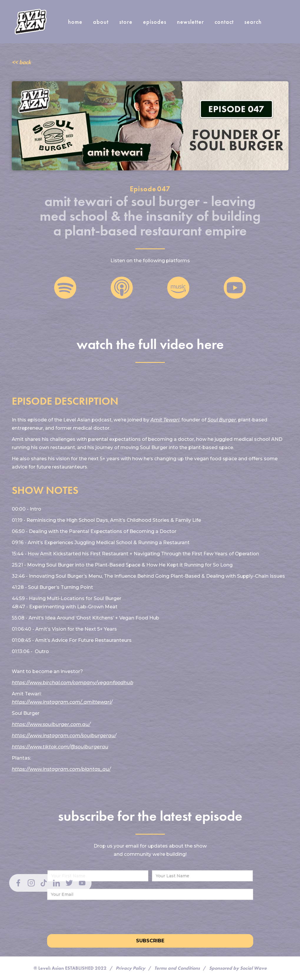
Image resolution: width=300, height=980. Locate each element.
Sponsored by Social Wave (238, 968)
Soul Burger (222, 420)
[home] (31, 22)
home (75, 22)
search (253, 22)
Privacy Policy (130, 968)
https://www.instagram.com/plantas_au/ (61, 769)
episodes (155, 22)
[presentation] (150, 916)
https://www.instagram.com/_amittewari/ (62, 702)
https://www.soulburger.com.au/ (51, 724)
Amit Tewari (165, 420)
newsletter (190, 22)
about (101, 22)
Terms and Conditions (177, 968)
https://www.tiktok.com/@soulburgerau (60, 747)
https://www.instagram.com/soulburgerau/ (64, 736)
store (126, 22)
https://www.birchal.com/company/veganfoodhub (73, 683)
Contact (224, 22)
